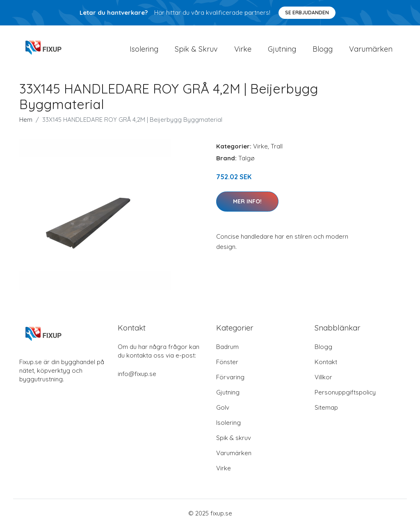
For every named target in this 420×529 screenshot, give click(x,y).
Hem (26, 122)
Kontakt (326, 364)
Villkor (323, 379)
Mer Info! (247, 203)
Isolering (144, 50)
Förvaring (230, 379)
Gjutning (282, 50)
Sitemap (326, 409)
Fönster (227, 364)
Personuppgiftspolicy (345, 394)
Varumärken (371, 50)
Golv (223, 409)
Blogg (323, 50)
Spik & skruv (234, 439)
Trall (277, 148)
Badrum (227, 348)
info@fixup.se (137, 375)
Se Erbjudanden (307, 13)
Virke (243, 50)
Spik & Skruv (196, 50)
